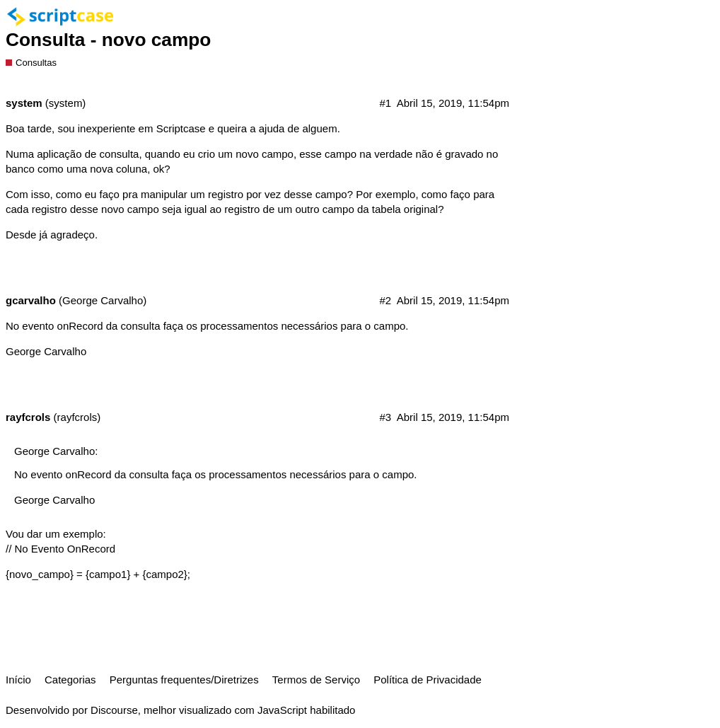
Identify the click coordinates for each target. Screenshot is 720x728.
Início (18, 680)
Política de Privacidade (428, 680)
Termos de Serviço (316, 680)
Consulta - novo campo (108, 40)
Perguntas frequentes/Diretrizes (184, 680)
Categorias (70, 680)
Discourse (114, 710)
